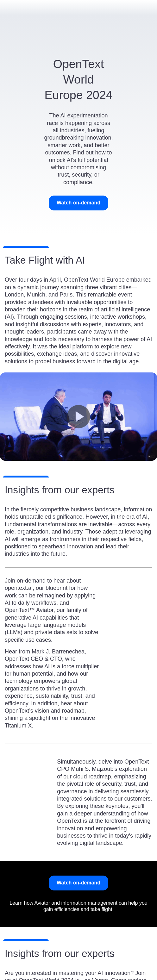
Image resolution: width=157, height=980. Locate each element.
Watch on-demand (78, 203)
